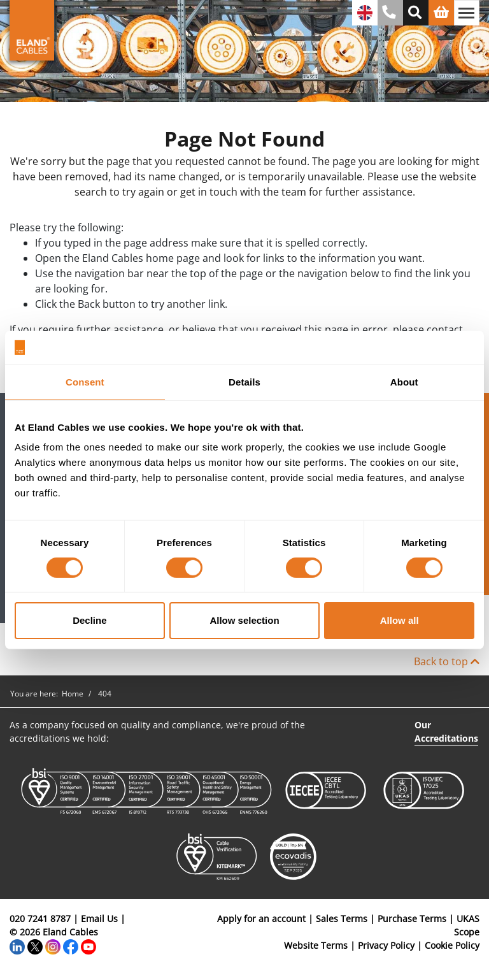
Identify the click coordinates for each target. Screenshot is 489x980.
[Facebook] (71, 945)
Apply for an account (261, 919)
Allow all (400, 620)
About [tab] (404, 381)
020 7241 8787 (40, 919)
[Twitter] (35, 945)
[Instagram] (53, 945)
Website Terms (316, 945)
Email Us (99, 919)
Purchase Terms (412, 919)
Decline (89, 620)
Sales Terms (342, 919)
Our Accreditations (446, 731)
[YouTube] (89, 945)
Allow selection (244, 620)
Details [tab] (244, 381)
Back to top (447, 661)
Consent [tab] (85, 381)
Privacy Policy (386, 945)
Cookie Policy (452, 945)
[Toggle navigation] (467, 13)
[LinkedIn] (17, 945)
